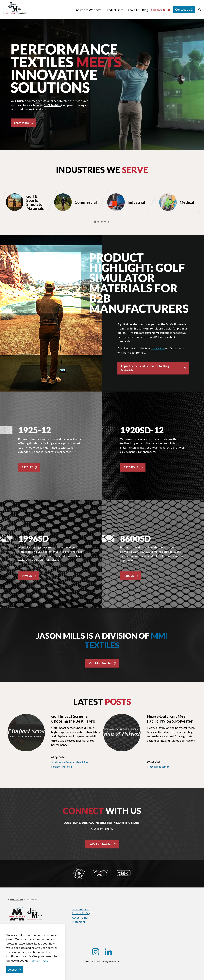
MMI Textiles (52, 105)
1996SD (27, 576)
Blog (145, 10)
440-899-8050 (160, 10)
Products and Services (63, 762)
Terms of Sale (80, 909)
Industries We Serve (88, 10)
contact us (158, 348)
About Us (133, 10)
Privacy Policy (81, 913)
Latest (102, 702)
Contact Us (184, 10)
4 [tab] (105, 222)
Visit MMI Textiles (100, 663)
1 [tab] (95, 222)
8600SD (129, 576)
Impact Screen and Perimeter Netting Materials (145, 368)
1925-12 (27, 467)
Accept (15, 969)
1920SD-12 (131, 467)
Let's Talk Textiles (100, 844)
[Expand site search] (200, 10)
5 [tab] (109, 222)
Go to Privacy (40, 960)
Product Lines (114, 10)
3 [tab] (102, 222)
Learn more (21, 123)
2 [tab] (98, 222)
